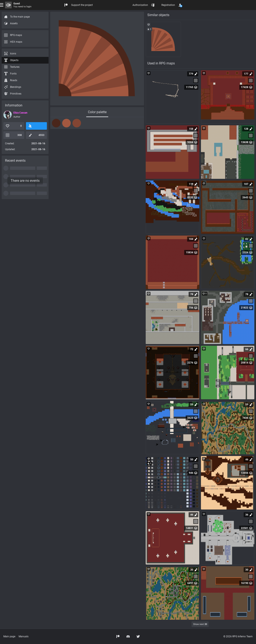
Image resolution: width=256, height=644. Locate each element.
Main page (9, 636)
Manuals (24, 636)
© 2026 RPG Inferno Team (238, 636)
